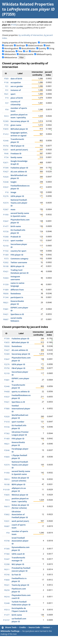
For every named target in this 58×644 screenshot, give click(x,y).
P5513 (7, 610)
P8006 (6, 294)
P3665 (7, 457)
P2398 (7, 564)
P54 (7, 110)
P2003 (6, 278)
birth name (16, 226)
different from (17, 290)
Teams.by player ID (20, 585)
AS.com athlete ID (19, 172)
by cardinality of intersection (31, 35)
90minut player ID (20, 495)
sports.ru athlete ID (21, 392)
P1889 (6, 290)
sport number (17, 241)
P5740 (7, 575)
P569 (6, 79)
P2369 (6, 121)
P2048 (6, 182)
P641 (6, 94)
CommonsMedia (47, 43)
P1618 (6, 241)
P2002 (6, 262)
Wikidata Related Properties (28, 4)
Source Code (34, 627)
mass (13, 209)
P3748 (7, 541)
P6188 (6, 266)
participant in (17, 297)
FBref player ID (17, 146)
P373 (6, 259)
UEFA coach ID (18, 554)
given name (16, 125)
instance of (16, 90)
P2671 (6, 163)
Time (20, 51)
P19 (7, 98)
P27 (7, 103)
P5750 (6, 146)
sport (13, 94)
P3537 (6, 187)
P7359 (14, 25)
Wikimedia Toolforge (10, 631)
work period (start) (19, 150)
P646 (6, 153)
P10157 (6, 620)
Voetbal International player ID (21, 409)
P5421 (6, 271)
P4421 (6, 314)
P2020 (6, 177)
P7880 (7, 409)
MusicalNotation (28, 48)
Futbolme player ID (19, 168)
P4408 (7, 392)
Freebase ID (16, 153)
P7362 (7, 433)
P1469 (6, 255)
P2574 (6, 203)
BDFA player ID (17, 266)
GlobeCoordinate (35, 45)
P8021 (6, 303)
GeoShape (21, 45)
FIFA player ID (17, 255)
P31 (7, 90)
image (13, 192)
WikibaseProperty (44, 54)
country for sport (18, 251)
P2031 (6, 150)
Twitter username (19, 262)
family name (16, 157)
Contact (46, 627)
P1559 (6, 284)
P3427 (6, 172)
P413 (6, 116)
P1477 (6, 226)
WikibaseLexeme (26, 54)
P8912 (7, 479)
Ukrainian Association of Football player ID (20, 514)
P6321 (7, 585)
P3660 (7, 580)
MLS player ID (18, 564)
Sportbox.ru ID (17, 314)
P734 (6, 157)
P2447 (7, 559)
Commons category (19, 259)
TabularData (10, 51)
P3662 (7, 514)
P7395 (7, 549)
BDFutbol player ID (19, 129)
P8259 (7, 590)
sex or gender (17, 86)
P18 (7, 192)
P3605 (7, 495)
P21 (7, 86)
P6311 (7, 569)
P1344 (6, 297)
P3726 (6, 231)
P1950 (6, 215)
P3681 (6, 309)
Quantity (42, 48)
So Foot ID (16, 575)
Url (27, 51)
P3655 (6, 129)
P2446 (6, 141)
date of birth (16, 79)
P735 (6, 125)
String (52, 48)
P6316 (7, 597)
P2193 (6, 246)
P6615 (7, 506)
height (13, 182)
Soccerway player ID (20, 121)
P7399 (6, 168)
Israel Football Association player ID (20, 541)
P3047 (6, 221)
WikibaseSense (11, 57)
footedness (16, 294)
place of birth (17, 98)
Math (48, 45)
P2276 (6, 196)
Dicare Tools (11, 627)
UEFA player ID (17, 196)
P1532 (6, 251)
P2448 (7, 603)
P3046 (7, 450)
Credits (22, 627)
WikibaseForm (37, 51)
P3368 (6, 237)
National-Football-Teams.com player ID (19, 203)
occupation (16, 82)
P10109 (6, 490)
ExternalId (9, 45)
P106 (6, 82)
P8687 (6, 319)
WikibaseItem (10, 54)
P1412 (6, 134)
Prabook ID (16, 237)
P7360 (7, 554)
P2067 (6, 209)
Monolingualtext (11, 48)
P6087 (7, 526)
